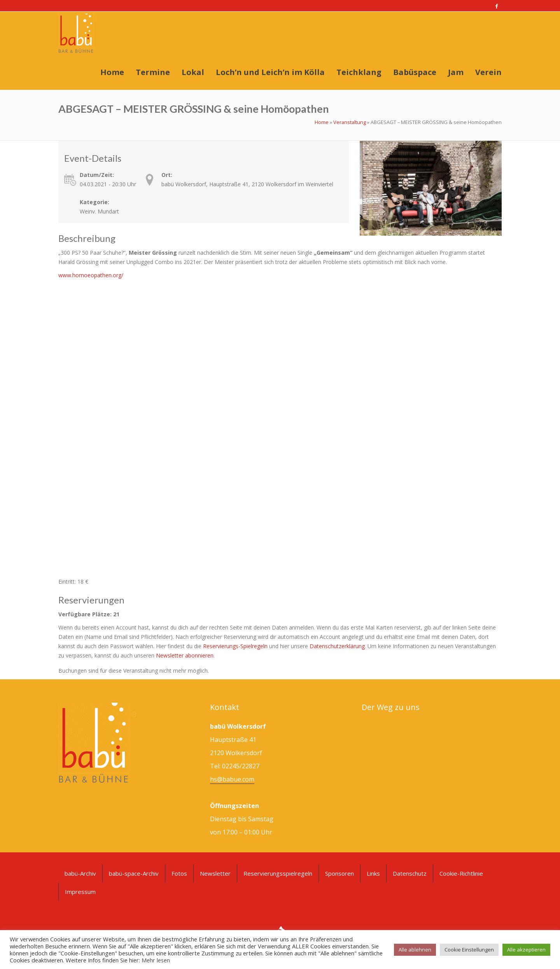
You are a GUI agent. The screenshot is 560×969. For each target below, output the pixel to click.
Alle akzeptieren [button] (526, 950)
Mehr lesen (156, 960)
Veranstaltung (350, 122)
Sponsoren (339, 873)
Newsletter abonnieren (185, 655)
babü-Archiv (80, 873)
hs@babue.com (232, 779)
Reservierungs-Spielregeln (235, 646)
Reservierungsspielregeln (278, 873)
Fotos (179, 873)
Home (322, 122)
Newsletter (215, 873)
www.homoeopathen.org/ (91, 275)
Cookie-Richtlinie (461, 873)
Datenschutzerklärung (337, 646)
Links (373, 873)
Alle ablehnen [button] (415, 950)
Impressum (80, 892)
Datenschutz (410, 873)
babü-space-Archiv (134, 873)
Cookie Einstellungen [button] (469, 950)
